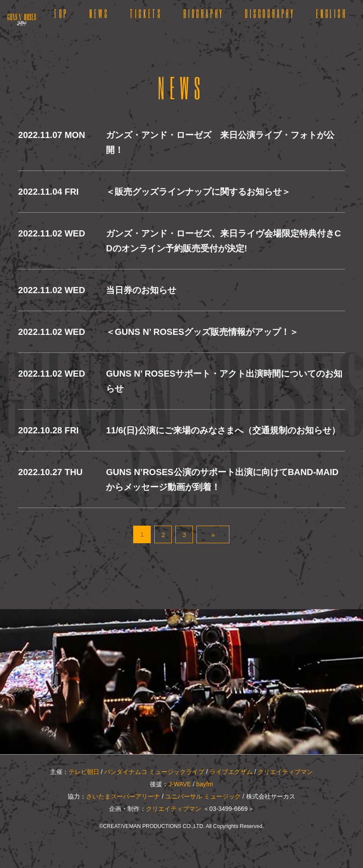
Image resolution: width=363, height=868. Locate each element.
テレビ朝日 (84, 772)
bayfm (204, 784)
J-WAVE (180, 784)
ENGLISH (332, 13)
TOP (61, 13)
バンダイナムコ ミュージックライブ (154, 772)
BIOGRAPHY (203, 13)
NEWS (99, 13)
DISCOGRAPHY (270, 13)
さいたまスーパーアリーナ (123, 796)
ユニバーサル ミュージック (203, 796)
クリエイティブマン (285, 772)
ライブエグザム (231, 772)
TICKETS (146, 13)
